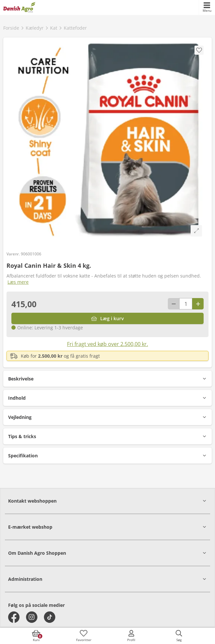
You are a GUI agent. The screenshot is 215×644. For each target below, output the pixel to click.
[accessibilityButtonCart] (36, 636)
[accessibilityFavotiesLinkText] (84, 636)
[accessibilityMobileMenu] (207, 7)
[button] (107, 379)
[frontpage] (19, 7)
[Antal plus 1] (198, 304)
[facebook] (14, 617)
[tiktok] (50, 617)
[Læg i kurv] (107, 318)
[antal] (186, 304)
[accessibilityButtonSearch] (179, 636)
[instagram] (32, 617)
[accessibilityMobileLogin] (131, 636)
